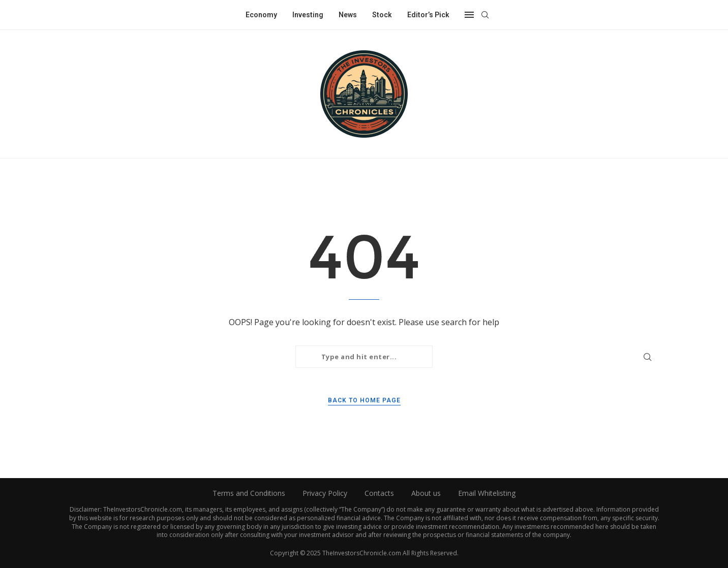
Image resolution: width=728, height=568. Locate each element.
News (348, 15)
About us (426, 493)
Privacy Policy (325, 493)
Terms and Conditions (249, 493)
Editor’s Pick (428, 15)
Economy (261, 15)
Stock (382, 15)
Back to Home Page (364, 400)
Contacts (379, 493)
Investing (308, 15)
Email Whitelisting (487, 493)
